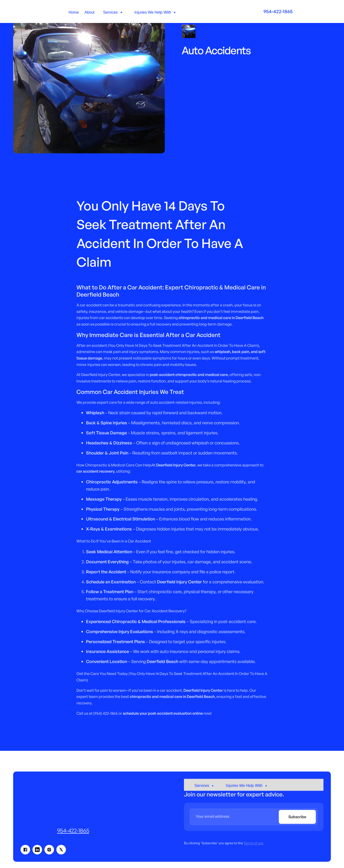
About (90, 12)
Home (74, 12)
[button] (113, 12)
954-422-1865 (73, 833)
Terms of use (253, 846)
